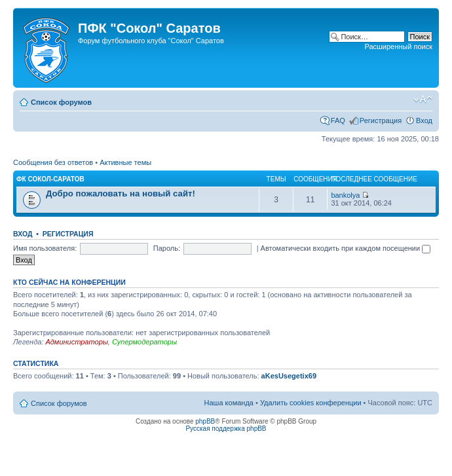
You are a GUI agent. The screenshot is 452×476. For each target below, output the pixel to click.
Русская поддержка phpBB (226, 429)
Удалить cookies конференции (311, 403)
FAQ (338, 120)
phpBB (205, 421)
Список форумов (61, 102)
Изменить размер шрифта (423, 100)
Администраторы (76, 342)
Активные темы (125, 162)
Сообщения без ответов (53, 162)
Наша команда (229, 403)
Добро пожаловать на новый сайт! (121, 193)
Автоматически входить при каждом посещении (346, 248)
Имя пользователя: (45, 248)
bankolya (345, 195)
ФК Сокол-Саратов (50, 179)
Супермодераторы (144, 342)
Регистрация (381, 120)
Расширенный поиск (398, 46)
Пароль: (167, 248)
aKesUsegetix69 (289, 376)
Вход (424, 120)
